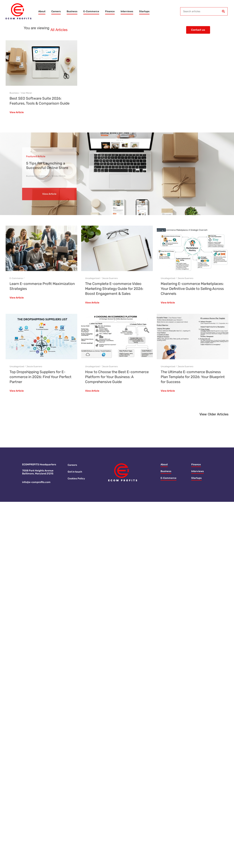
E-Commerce (91, 11)
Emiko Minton (59, 176)
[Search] (223, 11)
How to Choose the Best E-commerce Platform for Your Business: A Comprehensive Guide (117, 377)
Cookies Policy (76, 479)
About (42, 11)
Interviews (127, 11)
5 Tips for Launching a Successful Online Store (47, 166)
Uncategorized (92, 278)
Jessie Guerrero (110, 278)
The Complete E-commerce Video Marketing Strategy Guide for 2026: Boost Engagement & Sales (114, 289)
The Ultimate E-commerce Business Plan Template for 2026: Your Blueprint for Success (193, 377)
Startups (144, 11)
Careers (56, 11)
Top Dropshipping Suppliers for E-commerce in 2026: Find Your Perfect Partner (41, 377)
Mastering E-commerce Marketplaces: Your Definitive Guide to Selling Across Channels (192, 289)
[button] (214, 415)
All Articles (59, 30)
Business (72, 11)
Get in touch (75, 472)
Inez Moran (27, 93)
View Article (17, 112)
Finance (110, 11)
